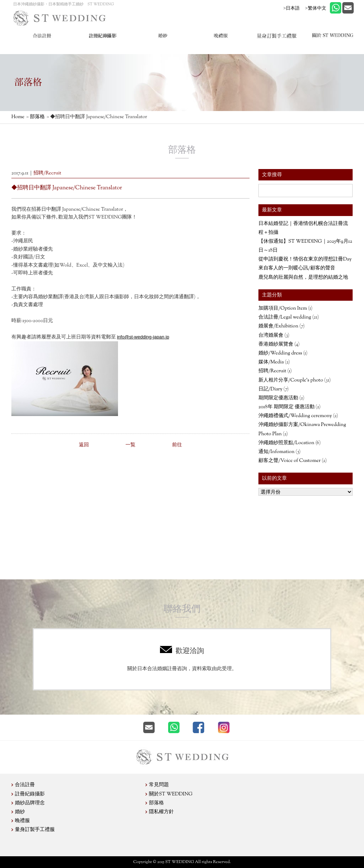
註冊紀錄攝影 (30, 794)
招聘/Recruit (272, 371)
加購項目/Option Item (283, 309)
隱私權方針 (161, 812)
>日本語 (291, 8)
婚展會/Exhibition (278, 326)
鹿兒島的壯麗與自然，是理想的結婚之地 (303, 278)
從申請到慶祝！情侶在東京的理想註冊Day (305, 259)
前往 (177, 445)
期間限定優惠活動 (278, 398)
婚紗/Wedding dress (280, 353)
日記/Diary (270, 389)
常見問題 (159, 785)
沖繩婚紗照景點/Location (286, 443)
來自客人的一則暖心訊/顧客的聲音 (297, 268)
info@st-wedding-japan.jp (143, 337)
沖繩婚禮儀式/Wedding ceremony (295, 416)
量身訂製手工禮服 (35, 830)
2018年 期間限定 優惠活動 (287, 407)
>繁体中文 (315, 8)
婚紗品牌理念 (30, 803)
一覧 (130, 445)
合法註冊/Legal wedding (285, 317)
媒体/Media (271, 362)
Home (18, 117)
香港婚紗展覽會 (276, 344)
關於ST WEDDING (171, 794)
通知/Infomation (276, 452)
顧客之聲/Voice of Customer (290, 461)
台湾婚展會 (271, 336)
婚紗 (20, 812)
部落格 (37, 117)
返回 (84, 445)
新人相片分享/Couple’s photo (291, 380)
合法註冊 (25, 785)
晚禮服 (22, 821)
